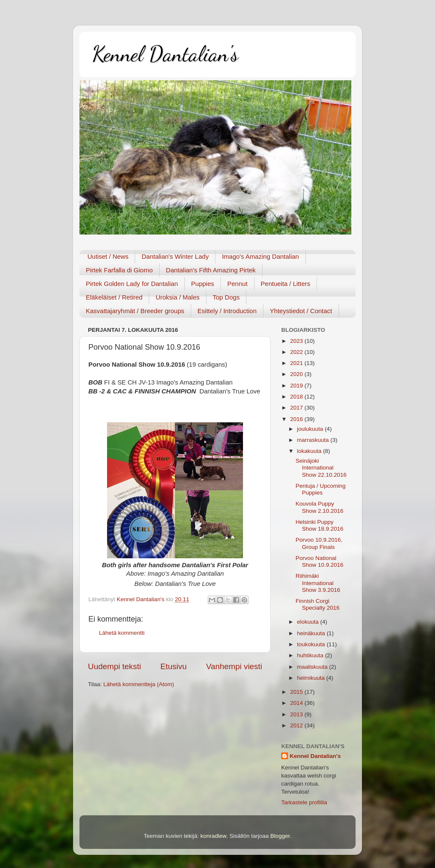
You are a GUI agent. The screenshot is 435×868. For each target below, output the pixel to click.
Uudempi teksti (114, 666)
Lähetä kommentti (122, 633)
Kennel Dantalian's (165, 54)
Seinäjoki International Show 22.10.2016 (321, 468)
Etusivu (174, 666)
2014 (297, 703)
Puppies (203, 284)
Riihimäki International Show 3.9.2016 (318, 583)
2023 (297, 341)
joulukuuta (311, 429)
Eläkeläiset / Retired (114, 297)
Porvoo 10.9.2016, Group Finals (319, 543)
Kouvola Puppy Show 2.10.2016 (320, 507)
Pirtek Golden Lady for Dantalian (132, 284)
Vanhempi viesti (234, 666)
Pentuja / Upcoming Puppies (321, 489)
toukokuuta (312, 644)
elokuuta (309, 622)
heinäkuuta (312, 633)
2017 (297, 408)
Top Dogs (226, 297)
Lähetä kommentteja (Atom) (139, 684)
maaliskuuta (313, 667)
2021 (297, 363)
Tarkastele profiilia (304, 802)
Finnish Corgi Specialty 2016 (318, 604)
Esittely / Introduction (227, 311)
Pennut (237, 284)
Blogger (280, 836)
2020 (297, 374)
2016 (297, 419)
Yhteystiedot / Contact (301, 311)
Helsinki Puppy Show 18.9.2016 (320, 525)
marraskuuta (314, 440)
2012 (297, 725)
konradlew (213, 836)
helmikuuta (312, 678)
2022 (297, 352)
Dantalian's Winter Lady (175, 256)
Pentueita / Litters (286, 284)
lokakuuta (310, 451)
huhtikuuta (311, 655)
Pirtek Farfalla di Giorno (119, 270)
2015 (297, 692)
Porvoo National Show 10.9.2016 (320, 561)
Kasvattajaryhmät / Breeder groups (135, 311)
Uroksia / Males (177, 297)
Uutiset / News (108, 256)
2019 (297, 386)
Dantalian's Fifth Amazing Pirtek (211, 270)
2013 (297, 714)
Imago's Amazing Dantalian (260, 256)
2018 (297, 397)
